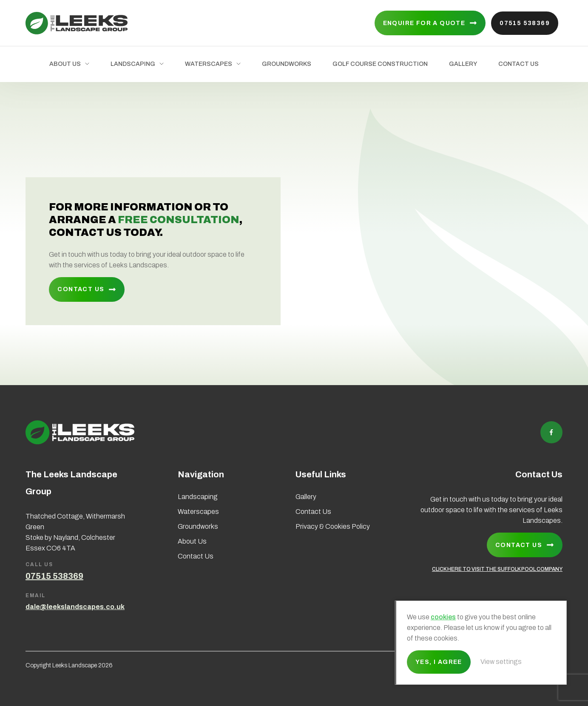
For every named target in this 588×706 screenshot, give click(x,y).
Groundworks (287, 64)
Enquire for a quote (424, 23)
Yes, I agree (439, 662)
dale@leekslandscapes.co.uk (75, 607)
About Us (65, 64)
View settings (501, 662)
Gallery (463, 64)
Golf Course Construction (380, 64)
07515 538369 (525, 23)
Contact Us (518, 64)
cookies (443, 617)
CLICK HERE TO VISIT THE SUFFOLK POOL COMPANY (497, 569)
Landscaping (133, 64)
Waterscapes (209, 64)
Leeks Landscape (77, 23)
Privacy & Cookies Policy (333, 526)
